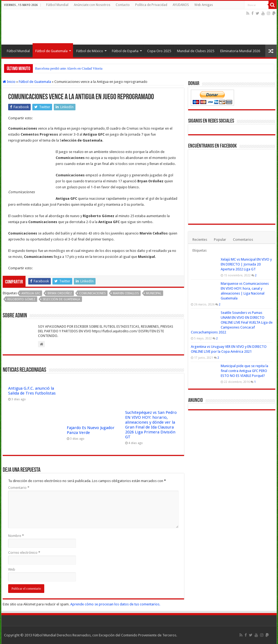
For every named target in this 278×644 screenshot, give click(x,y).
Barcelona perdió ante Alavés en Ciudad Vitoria (69, 68)
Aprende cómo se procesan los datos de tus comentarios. (115, 604)
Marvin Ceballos (126, 293)
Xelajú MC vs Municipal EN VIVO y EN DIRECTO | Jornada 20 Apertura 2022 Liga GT (246, 264)
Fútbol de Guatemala (51, 51)
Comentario (19, 488)
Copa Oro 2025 (159, 51)
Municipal (154, 293)
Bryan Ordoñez (60, 293)
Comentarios (243, 240)
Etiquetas (200, 250)
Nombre (16, 536)
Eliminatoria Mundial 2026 (240, 51)
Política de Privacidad (151, 5)
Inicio (9, 82)
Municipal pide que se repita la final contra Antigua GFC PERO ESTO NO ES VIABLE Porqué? (244, 371)
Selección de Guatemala (61, 299)
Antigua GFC (31, 293)
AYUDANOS (181, 5)
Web (12, 569)
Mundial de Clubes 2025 (196, 51)
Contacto (123, 5)
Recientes (200, 240)
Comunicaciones (92, 293)
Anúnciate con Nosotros (92, 5)
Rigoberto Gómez (21, 299)
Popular (220, 240)
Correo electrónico (24, 553)
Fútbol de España (125, 51)
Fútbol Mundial (57, 5)
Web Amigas (204, 5)
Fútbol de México (90, 51)
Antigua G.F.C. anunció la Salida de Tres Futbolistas (32, 391)
